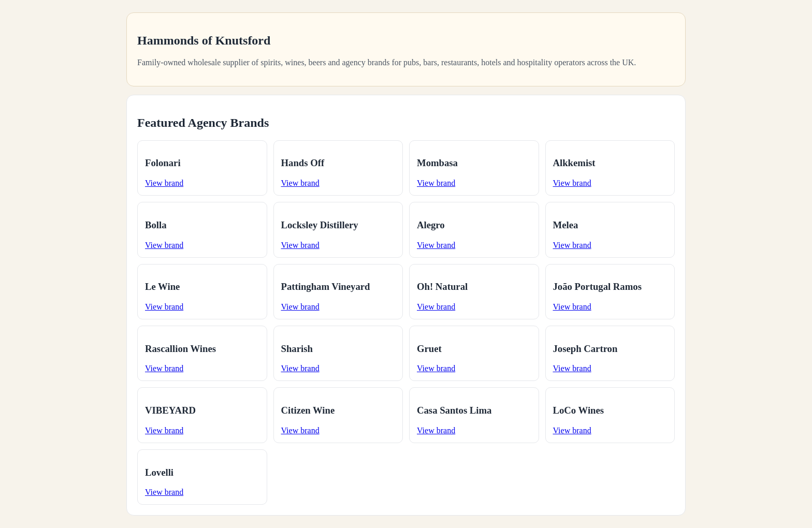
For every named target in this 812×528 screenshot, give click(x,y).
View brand (164, 183)
